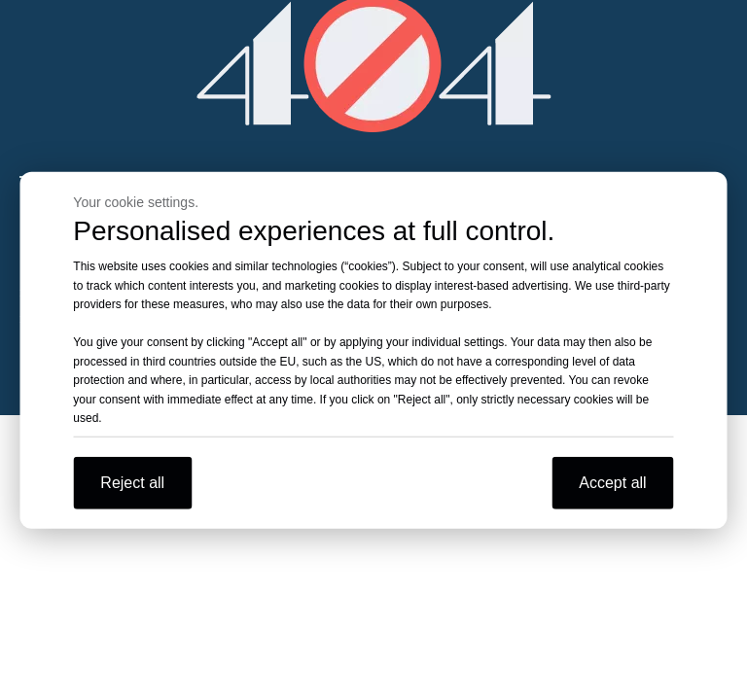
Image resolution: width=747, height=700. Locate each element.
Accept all (612, 482)
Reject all (132, 482)
